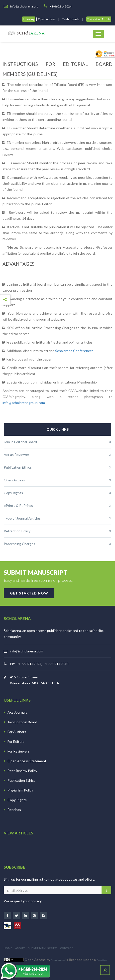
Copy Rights (17, 800)
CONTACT (67, 948)
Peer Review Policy (22, 771)
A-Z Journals (17, 712)
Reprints (14, 810)
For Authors (17, 732)
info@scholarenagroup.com (24, 403)
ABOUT (20, 948)
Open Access (47, 19)
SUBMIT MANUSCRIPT (43, 948)
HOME (8, 948)
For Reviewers (19, 751)
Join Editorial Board (22, 722)
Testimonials (71, 19)
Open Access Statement (27, 761)
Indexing (29, 19)
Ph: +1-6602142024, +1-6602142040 (39, 664)
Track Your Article (99, 19)
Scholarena (58, 960)
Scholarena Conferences (74, 351)
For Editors (16, 741)
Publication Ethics (21, 780)
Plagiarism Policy (20, 790)
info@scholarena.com (27, 651)
